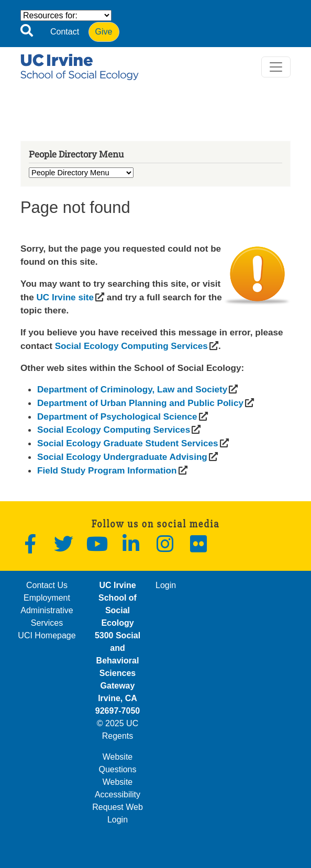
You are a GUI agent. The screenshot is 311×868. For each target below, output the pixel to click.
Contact (65, 32)
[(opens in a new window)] (65, 297)
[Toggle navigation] (276, 67)
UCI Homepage (47, 635)
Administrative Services (47, 617)
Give (104, 32)
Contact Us (47, 585)
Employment (47, 598)
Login (166, 585)
